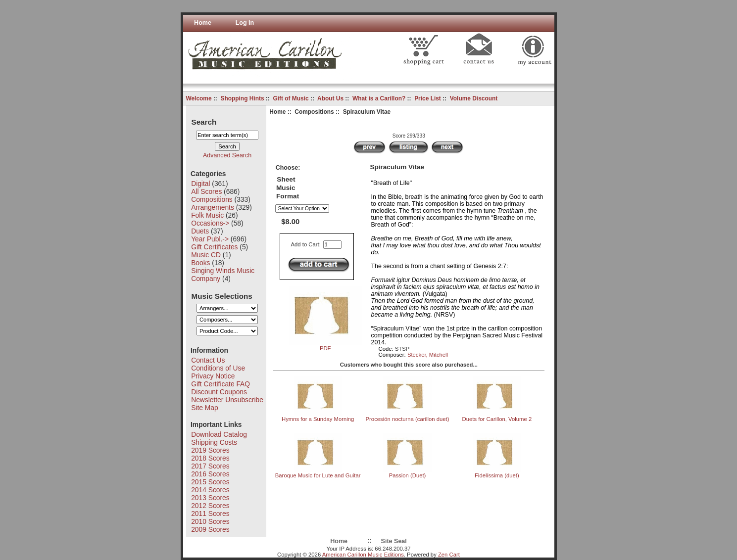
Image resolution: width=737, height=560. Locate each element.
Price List (428, 98)
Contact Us (208, 360)
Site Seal (394, 541)
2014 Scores (210, 490)
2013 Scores (210, 498)
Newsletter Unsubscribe (227, 400)
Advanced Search (227, 155)
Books (200, 263)
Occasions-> (210, 223)
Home (203, 23)
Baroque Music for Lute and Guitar (318, 475)
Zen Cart (449, 555)
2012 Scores (210, 506)
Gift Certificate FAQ (221, 384)
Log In (245, 23)
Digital (200, 184)
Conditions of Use (218, 368)
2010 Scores (210, 521)
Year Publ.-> (210, 239)
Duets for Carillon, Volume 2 (497, 419)
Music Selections (222, 296)
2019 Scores (210, 450)
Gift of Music (291, 98)
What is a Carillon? (379, 98)
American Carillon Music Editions (363, 555)
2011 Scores (210, 513)
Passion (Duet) (408, 475)
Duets (200, 231)
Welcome (198, 98)
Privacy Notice (213, 376)
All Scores (206, 191)
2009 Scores (210, 529)
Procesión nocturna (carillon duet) (408, 419)
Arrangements (213, 207)
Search (204, 121)
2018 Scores (210, 458)
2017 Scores (210, 466)
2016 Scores (210, 474)
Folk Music (207, 215)
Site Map (204, 408)
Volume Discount (474, 98)
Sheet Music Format (288, 188)
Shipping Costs (214, 442)
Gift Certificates (214, 247)
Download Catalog (219, 434)
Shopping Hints (242, 98)
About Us (330, 98)
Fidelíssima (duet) (497, 475)
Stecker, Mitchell (428, 355)
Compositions (314, 112)
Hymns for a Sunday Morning (318, 419)
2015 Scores (210, 482)
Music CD (206, 255)
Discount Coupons (219, 392)
